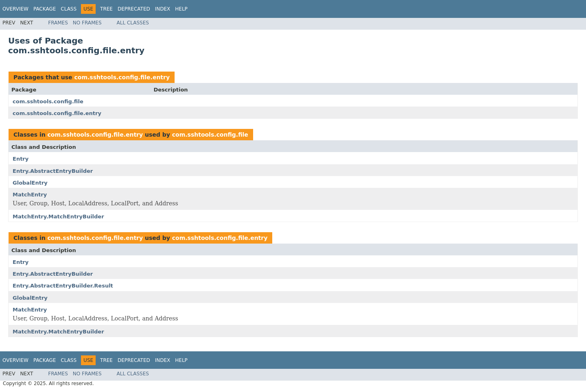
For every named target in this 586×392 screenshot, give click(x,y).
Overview (15, 9)
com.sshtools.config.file (48, 101)
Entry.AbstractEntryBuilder (53, 171)
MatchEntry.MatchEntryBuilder (58, 217)
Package (45, 9)
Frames (58, 23)
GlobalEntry (30, 183)
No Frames (87, 23)
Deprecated (134, 9)
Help (181, 9)
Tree (106, 9)
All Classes (133, 23)
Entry (21, 159)
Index (163, 9)
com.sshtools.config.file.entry (122, 77)
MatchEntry (30, 195)
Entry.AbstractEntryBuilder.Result (63, 286)
